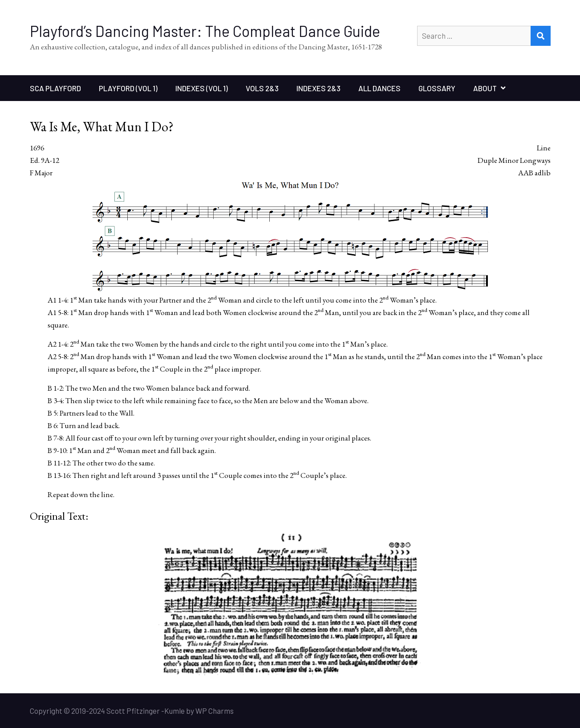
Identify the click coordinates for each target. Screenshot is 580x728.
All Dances (379, 88)
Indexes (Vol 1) (202, 88)
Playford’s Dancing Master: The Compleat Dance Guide (205, 31)
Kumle (174, 711)
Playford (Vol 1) (128, 88)
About (485, 88)
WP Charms (215, 711)
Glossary (437, 88)
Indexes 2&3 (318, 88)
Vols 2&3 (262, 88)
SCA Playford (55, 88)
